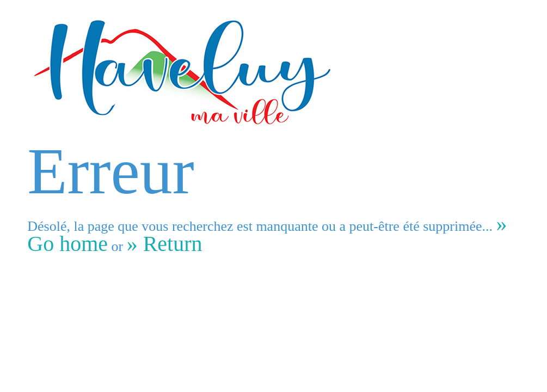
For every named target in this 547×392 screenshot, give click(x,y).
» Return (165, 244)
